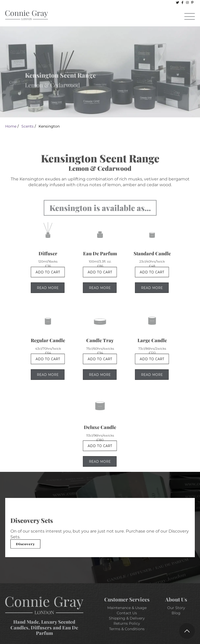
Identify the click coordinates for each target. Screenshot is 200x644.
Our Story (176, 608)
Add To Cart (48, 272)
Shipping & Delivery (127, 618)
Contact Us (127, 613)
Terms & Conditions (127, 629)
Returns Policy (127, 623)
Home (11, 126)
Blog (176, 613)
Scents (27, 126)
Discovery (25, 544)
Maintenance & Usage (127, 608)
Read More (48, 288)
